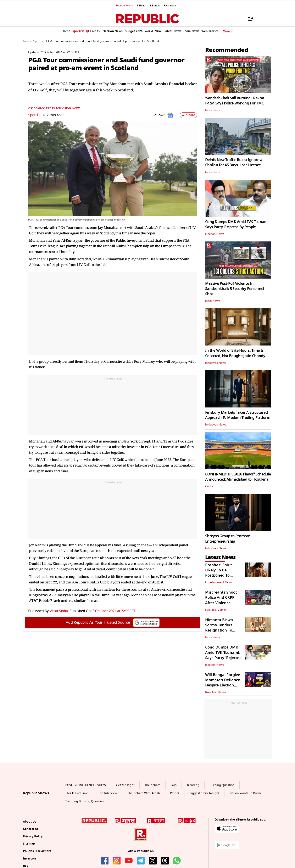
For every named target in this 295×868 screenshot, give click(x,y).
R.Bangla (155, 6)
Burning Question (222, 785)
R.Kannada (170, 6)
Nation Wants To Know (245, 793)
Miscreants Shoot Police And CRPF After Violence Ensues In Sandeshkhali (221, 603)
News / (28, 41)
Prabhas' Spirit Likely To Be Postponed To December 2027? (220, 573)
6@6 (174, 785)
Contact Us (31, 829)
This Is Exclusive (77, 793)
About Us (30, 822)
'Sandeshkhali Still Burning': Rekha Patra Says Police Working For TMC (235, 101)
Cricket (210, 486)
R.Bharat (141, 6)
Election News (215, 234)
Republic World (124, 6)
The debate (152, 785)
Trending (193, 785)
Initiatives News (216, 363)
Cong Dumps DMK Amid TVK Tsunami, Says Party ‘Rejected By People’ (237, 224)
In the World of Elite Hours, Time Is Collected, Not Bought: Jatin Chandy (235, 353)
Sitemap (29, 844)
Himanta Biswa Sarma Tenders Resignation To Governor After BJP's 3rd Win (224, 630)
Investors (30, 859)
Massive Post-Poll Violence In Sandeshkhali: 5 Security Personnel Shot (235, 289)
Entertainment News (219, 582)
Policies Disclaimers (37, 851)
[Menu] (249, 19)
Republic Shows (216, 692)
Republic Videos (216, 610)
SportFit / (39, 41)
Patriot (175, 793)
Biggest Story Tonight (204, 793)
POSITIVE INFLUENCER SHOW (86, 785)
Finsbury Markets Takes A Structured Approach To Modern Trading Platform (238, 415)
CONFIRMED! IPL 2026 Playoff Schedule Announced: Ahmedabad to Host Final (238, 477)
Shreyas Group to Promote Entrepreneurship (228, 539)
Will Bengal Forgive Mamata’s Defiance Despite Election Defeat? (223, 683)
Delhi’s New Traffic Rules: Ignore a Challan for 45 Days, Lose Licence (234, 162)
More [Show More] (228, 31)
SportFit (35, 115)
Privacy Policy (33, 836)
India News (213, 110)
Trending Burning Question (85, 801)
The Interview (108, 793)
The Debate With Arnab (144, 793)
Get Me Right (125, 785)
